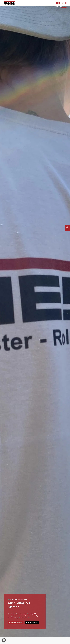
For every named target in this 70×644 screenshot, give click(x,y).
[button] (4, 640)
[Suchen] (62, 3)
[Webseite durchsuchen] (58, 3)
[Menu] (66, 3)
